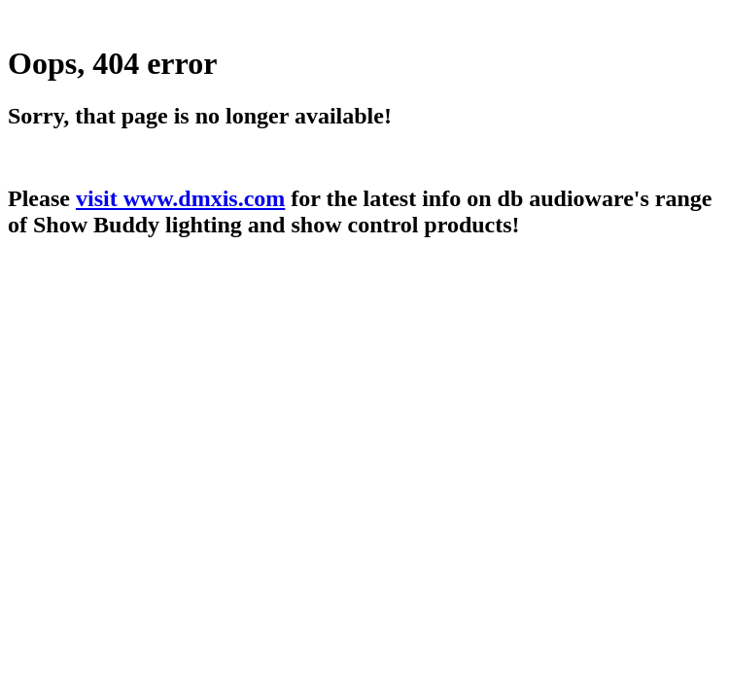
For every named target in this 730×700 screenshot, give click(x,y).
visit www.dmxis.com (180, 198)
